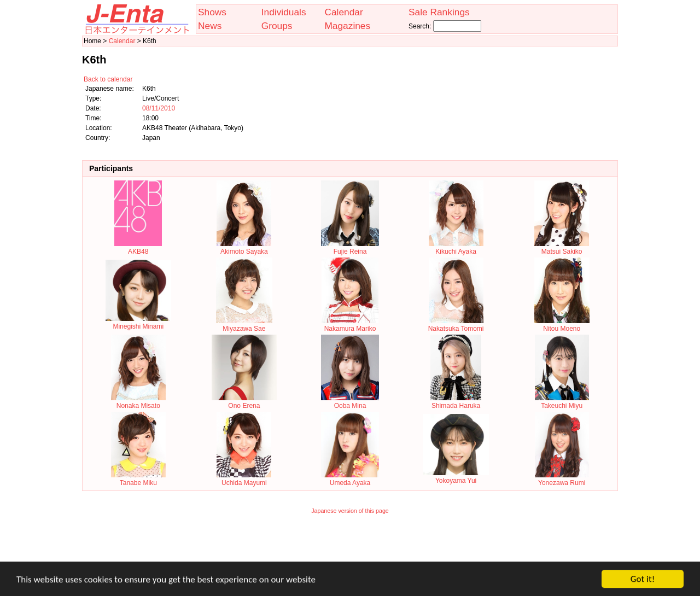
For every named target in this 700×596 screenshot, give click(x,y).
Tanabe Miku (138, 479)
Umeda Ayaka (350, 479)
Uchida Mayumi (244, 479)
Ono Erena (244, 402)
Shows (212, 12)
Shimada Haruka (456, 402)
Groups (277, 26)
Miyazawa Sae (244, 325)
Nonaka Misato (138, 402)
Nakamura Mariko (350, 325)
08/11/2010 (159, 108)
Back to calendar (108, 79)
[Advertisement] (350, 545)
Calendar (343, 12)
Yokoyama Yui (456, 477)
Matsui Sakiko (562, 248)
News (210, 26)
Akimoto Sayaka (244, 248)
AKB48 (138, 248)
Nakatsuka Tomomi (456, 325)
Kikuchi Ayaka (456, 248)
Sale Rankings (439, 12)
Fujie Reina (350, 248)
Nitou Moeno (562, 325)
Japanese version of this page (350, 511)
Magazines (347, 26)
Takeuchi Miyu (562, 402)
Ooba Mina (350, 402)
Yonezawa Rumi (562, 479)
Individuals (284, 12)
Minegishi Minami (138, 323)
